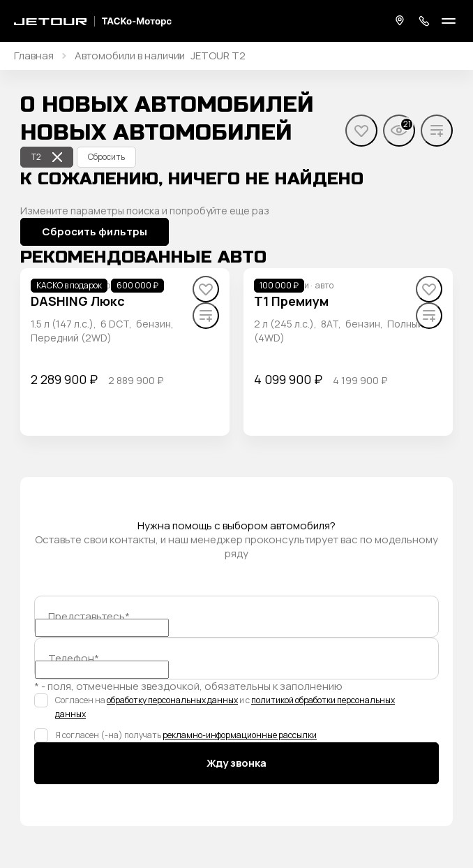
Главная (34, 56)
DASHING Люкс (78, 301)
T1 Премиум (291, 301)
